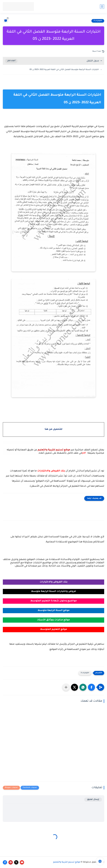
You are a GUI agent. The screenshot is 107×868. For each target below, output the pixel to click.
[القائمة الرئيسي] (102, 7)
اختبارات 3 (98, 21)
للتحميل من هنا (53, 429)
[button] (91, 687)
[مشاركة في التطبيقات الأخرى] (66, 687)
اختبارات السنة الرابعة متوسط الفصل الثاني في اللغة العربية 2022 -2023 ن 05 (64, 70)
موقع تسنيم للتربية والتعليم (67, 862)
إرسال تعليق (93, 799)
